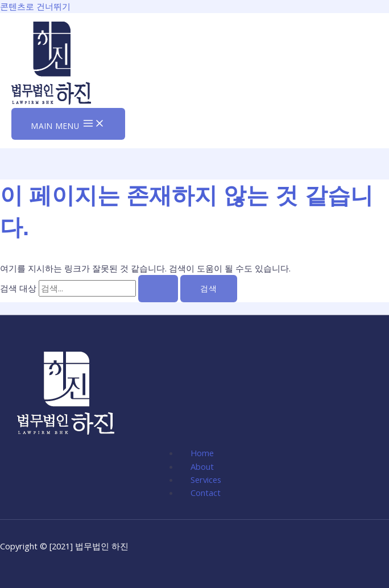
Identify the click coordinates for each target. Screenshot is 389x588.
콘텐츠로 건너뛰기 (35, 6)
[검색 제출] (158, 289)
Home (202, 453)
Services (206, 479)
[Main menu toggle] (68, 124)
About (202, 466)
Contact (206, 493)
